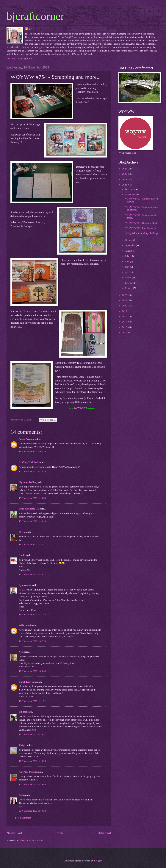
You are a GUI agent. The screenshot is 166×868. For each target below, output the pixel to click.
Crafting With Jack (29, 462)
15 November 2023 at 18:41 (32, 545)
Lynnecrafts (25, 585)
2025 (125, 174)
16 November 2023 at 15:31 (32, 734)
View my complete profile (19, 59)
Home (59, 833)
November (130, 194)
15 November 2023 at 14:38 (32, 498)
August (129, 251)
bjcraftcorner (35, 16)
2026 (125, 169)
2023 (125, 185)
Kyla (21, 795)
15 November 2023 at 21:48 (32, 615)
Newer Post (14, 833)
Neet (21, 652)
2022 (125, 295)
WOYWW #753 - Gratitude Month (141, 223)
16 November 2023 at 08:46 (32, 671)
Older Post (104, 833)
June (127, 261)
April (128, 272)
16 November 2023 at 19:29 (32, 761)
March (128, 278)
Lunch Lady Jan (27, 682)
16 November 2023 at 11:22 (32, 701)
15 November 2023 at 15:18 (32, 521)
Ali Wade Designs (28, 772)
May (127, 267)
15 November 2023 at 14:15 (32, 471)
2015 (125, 332)
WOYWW (79, 408)
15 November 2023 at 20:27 (32, 574)
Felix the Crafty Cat (29, 509)
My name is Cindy (28, 482)
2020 (125, 306)
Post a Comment (23, 818)
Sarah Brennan (27, 439)
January (129, 288)
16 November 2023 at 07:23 (32, 641)
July (127, 256)
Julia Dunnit (25, 625)
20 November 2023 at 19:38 (32, 811)
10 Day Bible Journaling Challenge (141, 233)
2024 (125, 179)
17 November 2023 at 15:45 (32, 784)
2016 (125, 327)
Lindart (23, 712)
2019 (125, 311)
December (130, 189)
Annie (22, 555)
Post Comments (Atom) (31, 841)
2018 (125, 316)
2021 (125, 300)
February (130, 283)
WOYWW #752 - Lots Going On (140, 228)
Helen (22, 532)
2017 (125, 322)
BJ (30, 29)
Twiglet (23, 745)
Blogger (98, 861)
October (129, 240)
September (130, 245)
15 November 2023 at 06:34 (32, 452)
